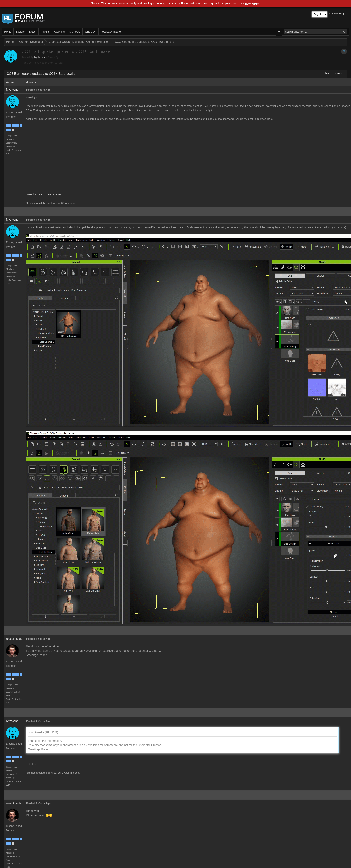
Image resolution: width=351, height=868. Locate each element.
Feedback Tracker (111, 32)
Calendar (59, 32)
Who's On (90, 32)
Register (344, 14)
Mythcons (40, 57)
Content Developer (31, 42)
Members (75, 32)
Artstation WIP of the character (43, 194)
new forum (252, 4)
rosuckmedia (14, 639)
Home (8, 32)
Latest (33, 32)
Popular (45, 32)
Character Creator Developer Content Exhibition (79, 42)
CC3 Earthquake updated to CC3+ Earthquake (144, 42)
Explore (20, 32)
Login (333, 14)
